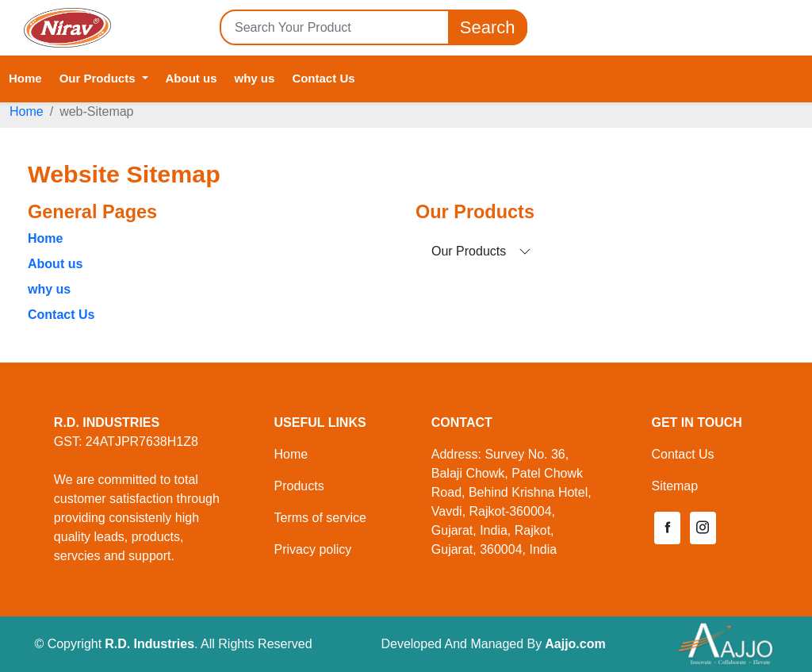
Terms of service (320, 518)
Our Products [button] (99, 78)
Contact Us (323, 78)
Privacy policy (312, 549)
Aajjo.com (575, 644)
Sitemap (674, 486)
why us (255, 78)
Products (299, 486)
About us (192, 78)
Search (488, 27)
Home (25, 78)
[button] (667, 528)
